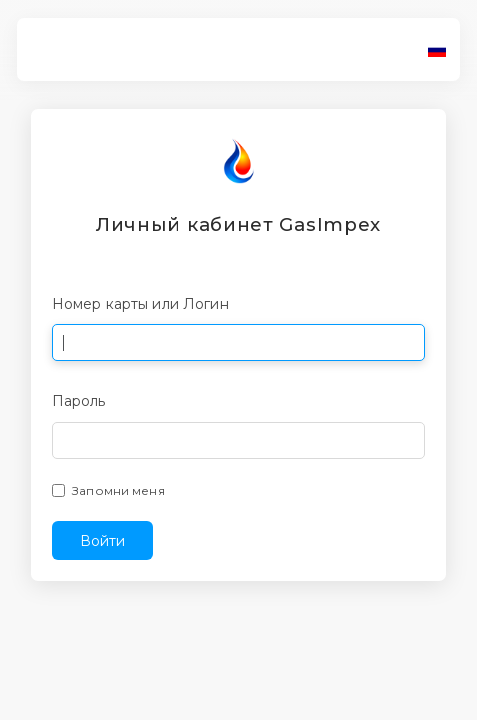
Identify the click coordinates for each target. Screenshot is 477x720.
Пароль (79, 401)
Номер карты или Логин (140, 304)
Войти (102, 541)
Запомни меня (118, 490)
